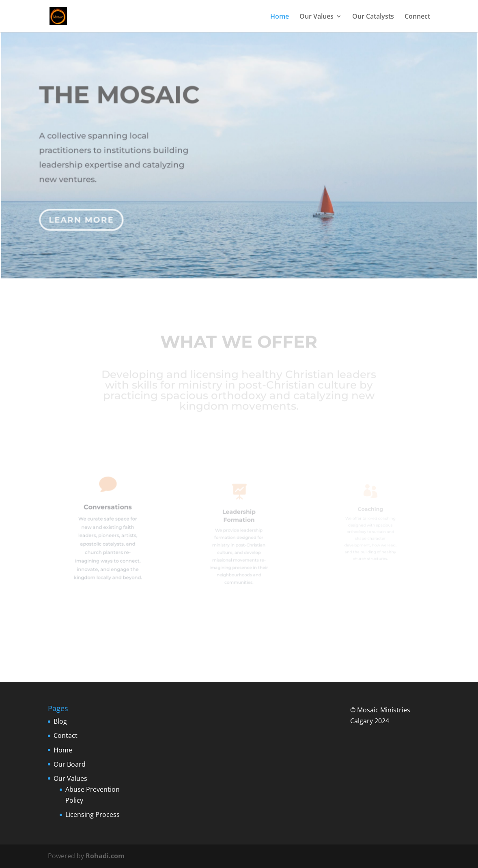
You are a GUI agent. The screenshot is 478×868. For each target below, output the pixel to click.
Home (280, 17)
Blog (60, 721)
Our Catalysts (373, 17)
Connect (417, 17)
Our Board (70, 764)
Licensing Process (93, 814)
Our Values (317, 17)
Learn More (83, 216)
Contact (66, 735)
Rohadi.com (105, 856)
